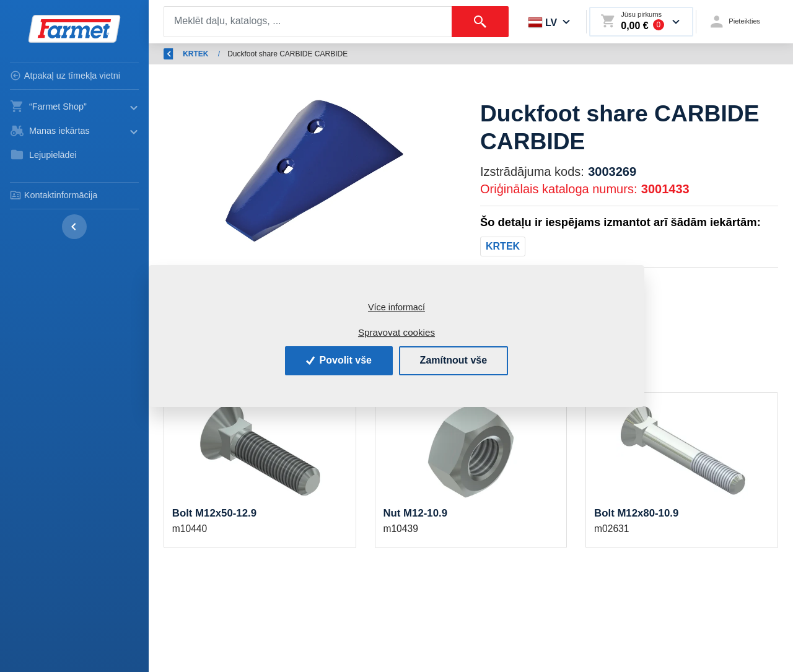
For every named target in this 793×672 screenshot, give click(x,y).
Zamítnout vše (453, 360)
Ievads (236, 54)
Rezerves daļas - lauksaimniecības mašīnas (344, 54)
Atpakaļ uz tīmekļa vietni (65, 76)
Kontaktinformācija (54, 195)
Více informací (396, 307)
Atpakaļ (184, 54)
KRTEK (453, 54)
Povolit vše (339, 360)
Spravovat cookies (396, 332)
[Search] (308, 22)
